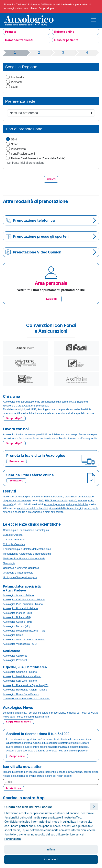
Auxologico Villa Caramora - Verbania (24, 640)
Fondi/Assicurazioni (23, 154)
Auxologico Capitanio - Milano (20, 672)
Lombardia (17, 77)
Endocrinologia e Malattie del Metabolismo (27, 549)
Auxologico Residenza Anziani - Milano (25, 690)
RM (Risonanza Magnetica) (61, 500)
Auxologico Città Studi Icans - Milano (24, 599)
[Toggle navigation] (94, 20)
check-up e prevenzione (28, 512)
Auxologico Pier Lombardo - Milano (23, 604)
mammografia (85, 500)
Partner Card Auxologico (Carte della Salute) (38, 158)
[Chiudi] (94, 807)
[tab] (51, 220)
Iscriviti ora (14, 788)
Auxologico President (15, 660)
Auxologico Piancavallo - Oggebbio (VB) (26, 685)
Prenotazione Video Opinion (37, 252)
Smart (15, 144)
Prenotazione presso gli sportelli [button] (41, 236)
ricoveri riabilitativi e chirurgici (66, 508)
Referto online (64, 32)
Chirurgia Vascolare (14, 544)
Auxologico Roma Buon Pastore (21, 694)
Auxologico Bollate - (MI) (17, 617)
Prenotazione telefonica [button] (34, 220)
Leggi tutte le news (19, 721)
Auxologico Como (13, 635)
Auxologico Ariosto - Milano (18, 595)
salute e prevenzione (53, 713)
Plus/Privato (18, 149)
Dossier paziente (66, 40)
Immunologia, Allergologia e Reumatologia (27, 554)
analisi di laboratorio (52, 497)
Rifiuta (51, 850)
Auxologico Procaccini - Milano (20, 608)
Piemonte (17, 82)
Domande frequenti (19, 40)
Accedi (51, 299)
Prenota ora (17, 461)
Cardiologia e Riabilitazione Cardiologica (26, 530)
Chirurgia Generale (14, 540)
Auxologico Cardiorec (15, 656)
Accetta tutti (51, 859)
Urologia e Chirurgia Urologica (20, 577)
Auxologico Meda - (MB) (17, 626)
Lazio (14, 87)
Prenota (11, 32)
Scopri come (17, 756)
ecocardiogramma (54, 504)
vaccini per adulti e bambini (33, 508)
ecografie (8, 504)
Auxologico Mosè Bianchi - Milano (22, 676)
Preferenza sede (20, 101)
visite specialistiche (77, 504)
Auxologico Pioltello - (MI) (17, 613)
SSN (14, 139)
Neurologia (9, 563)
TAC (41, 500)
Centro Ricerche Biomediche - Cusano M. (27, 698)
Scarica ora (16, 481)
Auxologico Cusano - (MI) (17, 622)
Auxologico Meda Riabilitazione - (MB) (25, 631)
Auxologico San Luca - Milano (20, 681)
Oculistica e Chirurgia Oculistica (21, 568)
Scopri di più (46, 8)
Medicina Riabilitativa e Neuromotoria (24, 558)
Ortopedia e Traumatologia (18, 573)
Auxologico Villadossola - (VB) (20, 644)
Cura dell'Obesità (13, 535)
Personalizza (12, 839)
